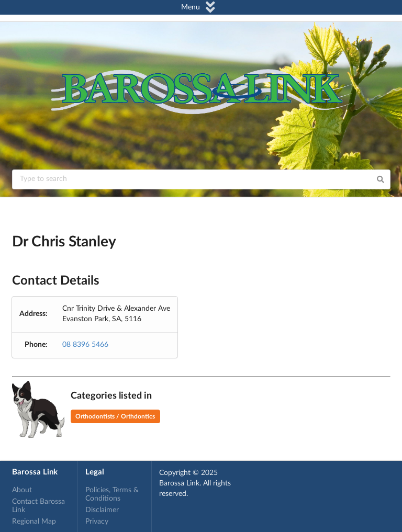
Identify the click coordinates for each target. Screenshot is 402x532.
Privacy (97, 522)
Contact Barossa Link (38, 506)
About (22, 490)
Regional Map (34, 522)
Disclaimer (102, 510)
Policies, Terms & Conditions (112, 494)
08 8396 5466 (85, 345)
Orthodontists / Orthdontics (115, 416)
